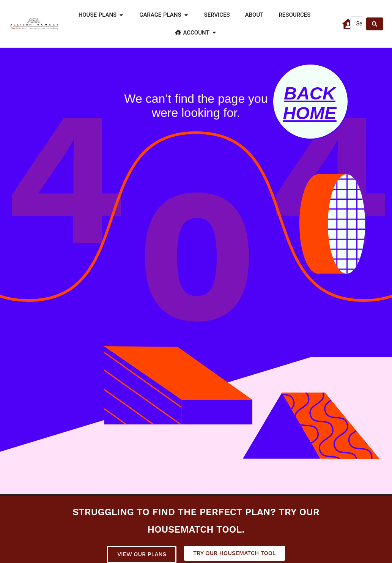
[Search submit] (375, 24)
